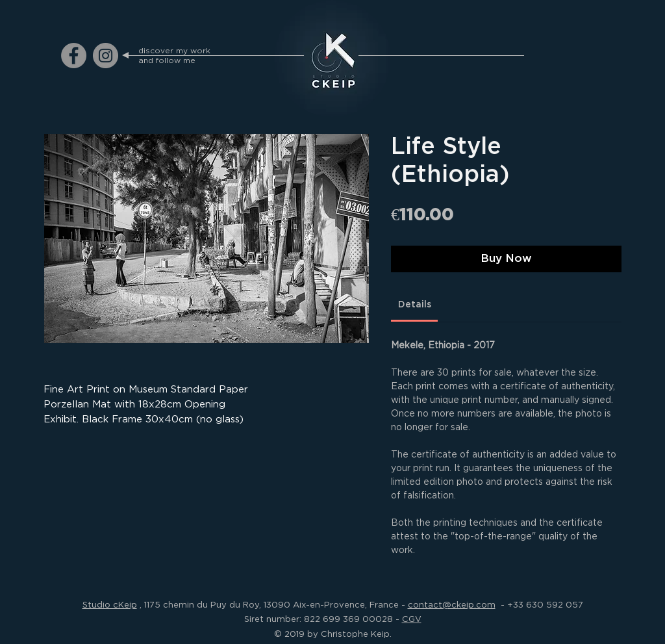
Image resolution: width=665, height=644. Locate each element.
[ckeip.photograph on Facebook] (74, 56)
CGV (412, 619)
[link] (415, 304)
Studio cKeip (110, 604)
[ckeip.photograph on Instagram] (106, 56)
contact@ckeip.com (452, 604)
